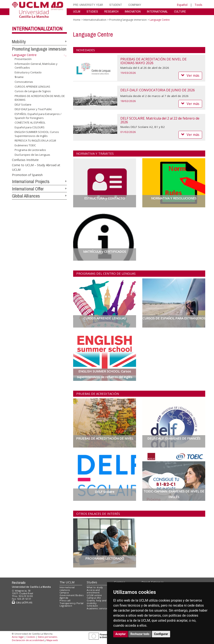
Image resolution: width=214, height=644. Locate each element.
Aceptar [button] (121, 634)
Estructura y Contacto (28, 72)
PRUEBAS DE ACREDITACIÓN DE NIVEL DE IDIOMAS (40, 98)
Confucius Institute (25, 160)
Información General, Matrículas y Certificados (36, 66)
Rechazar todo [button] (140, 634)
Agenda (64, 598)
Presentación (23, 59)
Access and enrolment (93, 591)
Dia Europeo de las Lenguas (32, 155)
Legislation (66, 606)
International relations (67, 589)
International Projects (31, 181)
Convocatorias (24, 82)
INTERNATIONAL (157, 11)
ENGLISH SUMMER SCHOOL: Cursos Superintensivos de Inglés (37, 134)
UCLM (77, 11)
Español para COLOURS (30, 127)
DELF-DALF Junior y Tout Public (33, 109)
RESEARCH (111, 11)
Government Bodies (72, 595)
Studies (92, 582)
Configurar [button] (161, 634)
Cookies (31, 637)
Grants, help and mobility (97, 602)
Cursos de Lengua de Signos (33, 91)
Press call (65, 600)
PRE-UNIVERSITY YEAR (88, 5)
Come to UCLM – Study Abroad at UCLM (36, 167)
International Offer (28, 189)
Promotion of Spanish (27, 175)
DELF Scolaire (23, 105)
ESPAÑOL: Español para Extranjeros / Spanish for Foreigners (38, 116)
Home (77, 20)
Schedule (92, 606)
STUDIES (92, 11)
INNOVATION (133, 11)
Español (182, 5)
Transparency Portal (72, 603)
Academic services (98, 608)
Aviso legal (18, 637)
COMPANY (135, 5)
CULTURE (180, 11)
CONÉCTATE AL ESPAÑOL (30, 122)
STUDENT (116, 5)
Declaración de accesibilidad (28, 640)
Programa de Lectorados (30, 150)
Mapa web (52, 640)
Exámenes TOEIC (25, 145)
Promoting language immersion (39, 49)
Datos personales (47, 637)
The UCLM (67, 582)
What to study (95, 587)
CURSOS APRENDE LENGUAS (32, 87)
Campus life (94, 598)
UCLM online (94, 595)
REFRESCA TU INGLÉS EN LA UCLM (35, 140)
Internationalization (37, 29)
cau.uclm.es (22, 602)
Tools (198, 5)
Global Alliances (26, 196)
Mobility (19, 42)
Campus (64, 592)
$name (19, 77)
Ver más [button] (190, 75)
